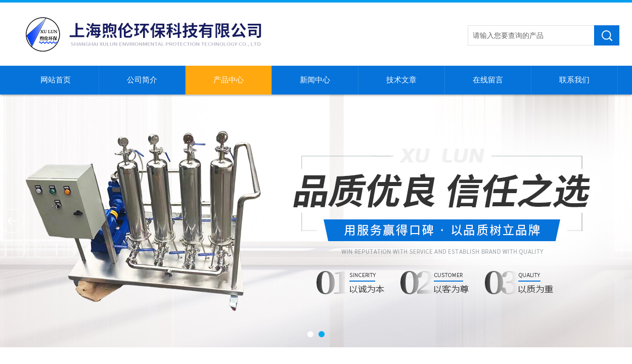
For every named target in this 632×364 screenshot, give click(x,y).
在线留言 (488, 80)
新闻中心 (315, 80)
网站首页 (56, 80)
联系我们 (574, 80)
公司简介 (142, 80)
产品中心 (229, 80)
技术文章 (401, 80)
